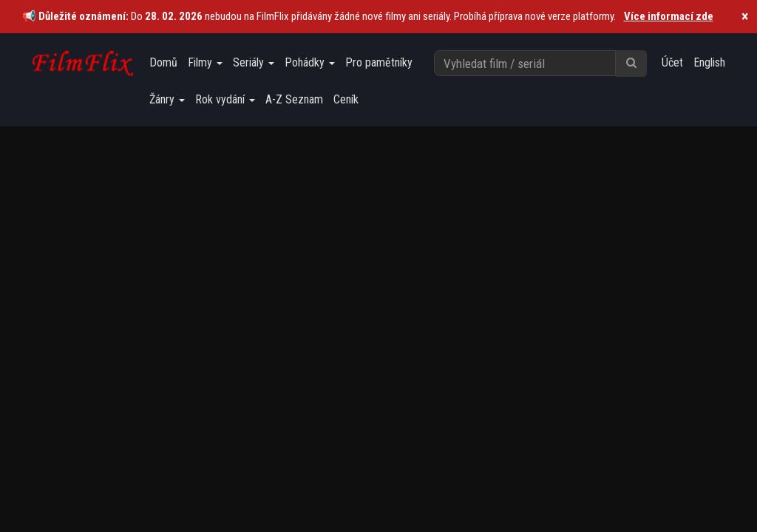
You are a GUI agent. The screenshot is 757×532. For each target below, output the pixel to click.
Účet (672, 62)
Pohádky (310, 62)
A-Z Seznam (294, 99)
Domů (163, 62)
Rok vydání (225, 99)
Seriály (254, 62)
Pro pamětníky (379, 62)
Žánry (167, 99)
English (709, 62)
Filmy (205, 62)
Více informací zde (669, 16)
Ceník (346, 99)
